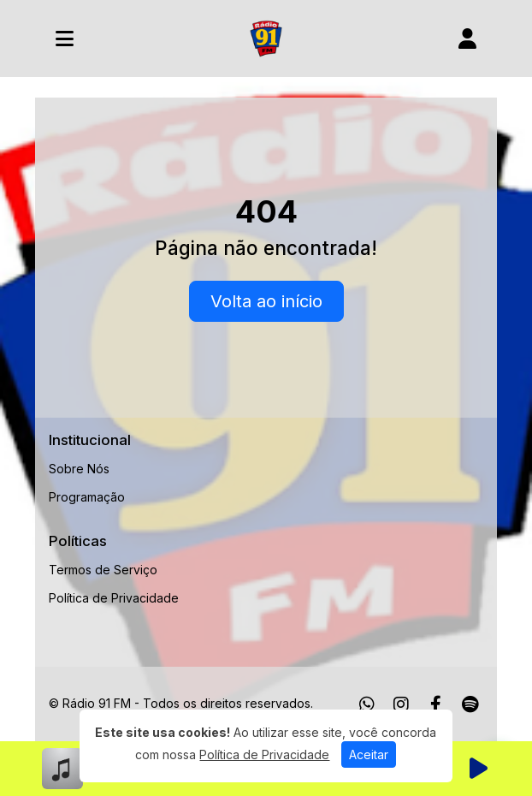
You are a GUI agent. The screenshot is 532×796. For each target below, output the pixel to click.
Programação (87, 497)
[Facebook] (436, 704)
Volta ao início (266, 301)
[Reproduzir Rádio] (478, 769)
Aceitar (369, 754)
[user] (467, 39)
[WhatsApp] (367, 704)
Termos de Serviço (103, 570)
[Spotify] (470, 704)
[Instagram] (401, 704)
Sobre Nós (79, 469)
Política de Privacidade (114, 598)
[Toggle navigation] (65, 39)
